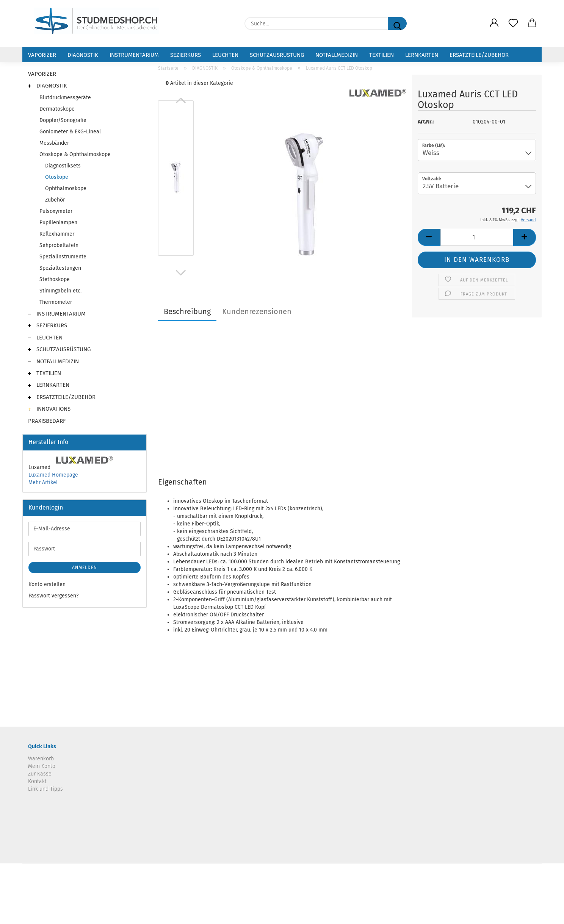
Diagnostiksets (63, 166)
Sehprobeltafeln (59, 245)
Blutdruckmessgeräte (65, 98)
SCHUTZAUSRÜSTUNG (277, 55)
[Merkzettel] (513, 23)
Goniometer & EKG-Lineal (70, 132)
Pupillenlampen (58, 223)
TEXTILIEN (381, 55)
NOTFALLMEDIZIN (337, 55)
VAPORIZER (42, 55)
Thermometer (56, 302)
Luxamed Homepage (53, 475)
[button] (494, 23)
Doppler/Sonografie (63, 120)
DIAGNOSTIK (83, 55)
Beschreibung (187, 311)
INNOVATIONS (49, 409)
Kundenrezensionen (257, 311)
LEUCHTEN (225, 55)
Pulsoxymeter (56, 211)
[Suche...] (397, 23)
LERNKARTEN (422, 55)
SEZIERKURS (186, 55)
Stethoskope (55, 279)
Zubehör (55, 200)
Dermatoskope (57, 109)
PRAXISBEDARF (47, 421)
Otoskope (57, 177)
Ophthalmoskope (66, 188)
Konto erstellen (47, 584)
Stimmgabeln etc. (60, 291)
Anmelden (85, 568)
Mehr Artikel (43, 482)
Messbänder (54, 143)
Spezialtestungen (60, 268)
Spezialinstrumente (63, 257)
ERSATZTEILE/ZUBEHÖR (479, 55)
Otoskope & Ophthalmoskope (75, 154)
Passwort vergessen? (53, 596)
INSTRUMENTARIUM (134, 55)
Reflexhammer (57, 234)
